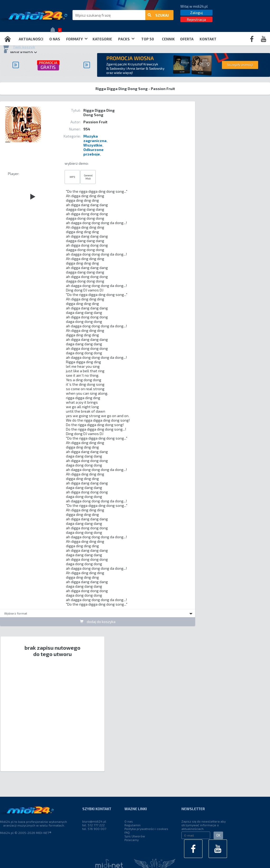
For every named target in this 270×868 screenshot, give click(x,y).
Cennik (168, 39)
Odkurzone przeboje (93, 152)
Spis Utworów (135, 836)
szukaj (158, 15)
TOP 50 (148, 39)
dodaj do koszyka (98, 622)
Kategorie (102, 39)
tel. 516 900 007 (94, 829)
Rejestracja (196, 19)
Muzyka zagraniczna (95, 138)
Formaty (77, 39)
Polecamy (132, 840)
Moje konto (20, 53)
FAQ (127, 832)
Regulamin (132, 825)
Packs (126, 39)
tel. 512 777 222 (93, 825)
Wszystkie (93, 145)
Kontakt (208, 39)
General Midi (88, 177)
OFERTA (187, 39)
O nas (55, 39)
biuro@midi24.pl (94, 821)
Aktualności (31, 39)
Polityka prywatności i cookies (146, 829)
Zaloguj (196, 13)
